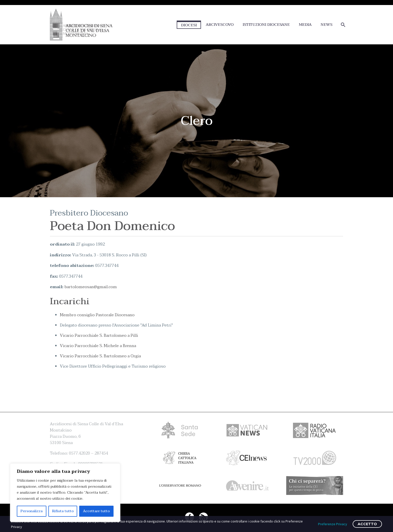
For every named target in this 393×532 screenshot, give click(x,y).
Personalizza (32, 511)
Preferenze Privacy (333, 524)
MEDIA (305, 25)
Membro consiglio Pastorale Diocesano (97, 315)
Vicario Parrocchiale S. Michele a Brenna (98, 346)
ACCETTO (367, 524)
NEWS (326, 25)
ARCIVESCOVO (220, 25)
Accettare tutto (96, 511)
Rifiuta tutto (63, 511)
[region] (65, 493)
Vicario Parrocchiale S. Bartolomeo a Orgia (100, 356)
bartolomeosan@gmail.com (91, 287)
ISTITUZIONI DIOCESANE (266, 25)
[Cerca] (342, 25)
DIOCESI (189, 25)
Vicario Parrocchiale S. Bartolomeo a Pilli (99, 336)
